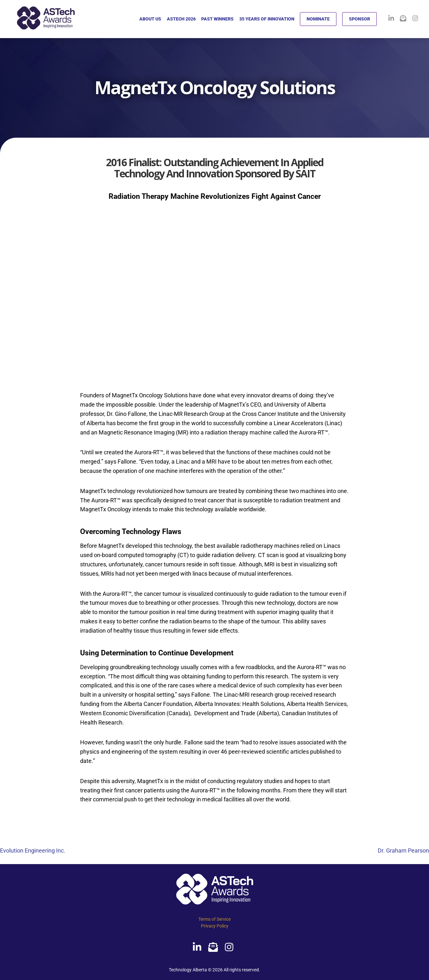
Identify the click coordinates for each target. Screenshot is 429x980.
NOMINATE (318, 19)
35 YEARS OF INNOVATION (267, 19)
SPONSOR (359, 19)
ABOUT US (150, 19)
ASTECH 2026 (181, 19)
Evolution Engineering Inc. (33, 850)
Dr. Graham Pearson (403, 850)
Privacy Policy (215, 926)
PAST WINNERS (217, 19)
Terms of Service (215, 919)
